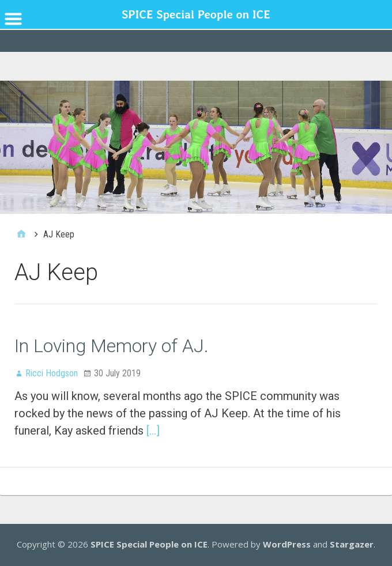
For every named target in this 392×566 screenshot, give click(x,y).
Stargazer (352, 544)
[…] (153, 431)
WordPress (287, 544)
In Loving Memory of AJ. (112, 346)
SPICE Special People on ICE (149, 544)
